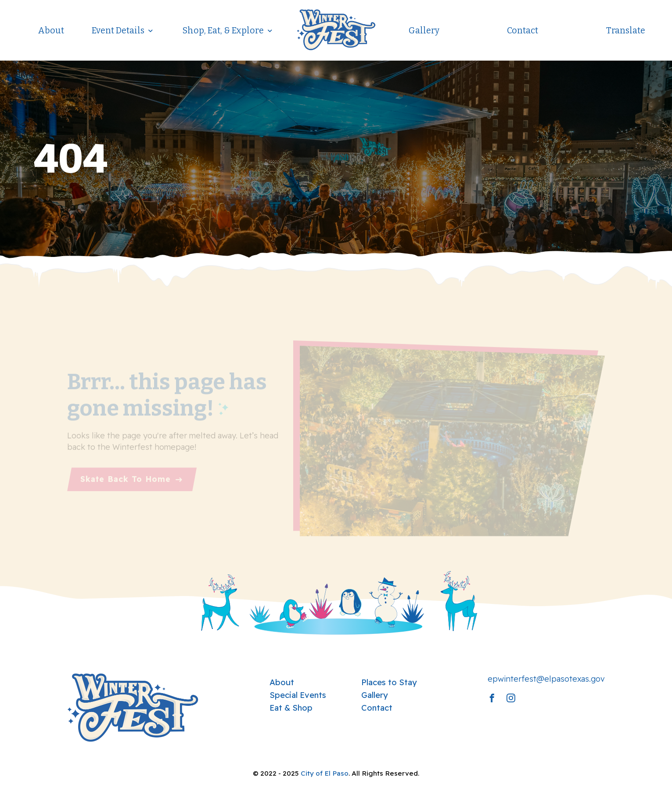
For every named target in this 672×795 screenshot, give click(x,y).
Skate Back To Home (126, 484)
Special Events (298, 695)
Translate (626, 31)
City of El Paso (325, 773)
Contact (523, 31)
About (51, 31)
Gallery (424, 31)
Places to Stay (389, 682)
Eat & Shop (291, 708)
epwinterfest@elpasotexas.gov (546, 679)
